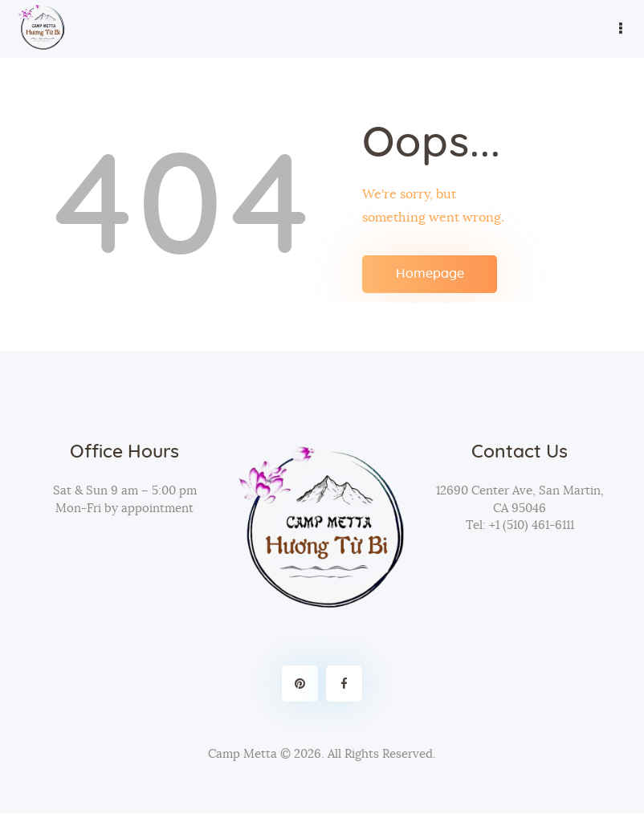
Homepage (430, 274)
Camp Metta (243, 754)
